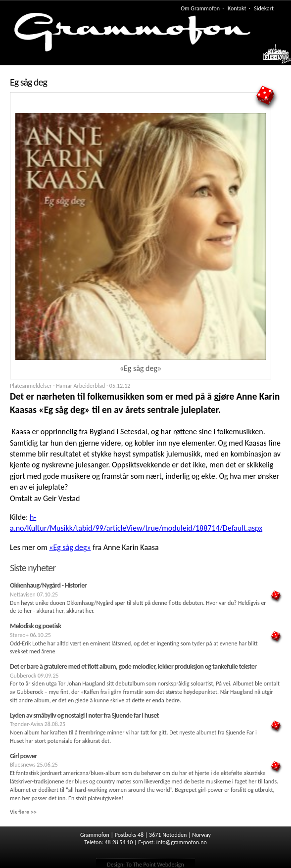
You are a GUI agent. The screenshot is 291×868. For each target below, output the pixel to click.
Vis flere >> (23, 812)
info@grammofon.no (182, 842)
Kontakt (237, 8)
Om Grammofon (200, 8)
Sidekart (264, 8)
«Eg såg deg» (70, 547)
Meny (272, 56)
